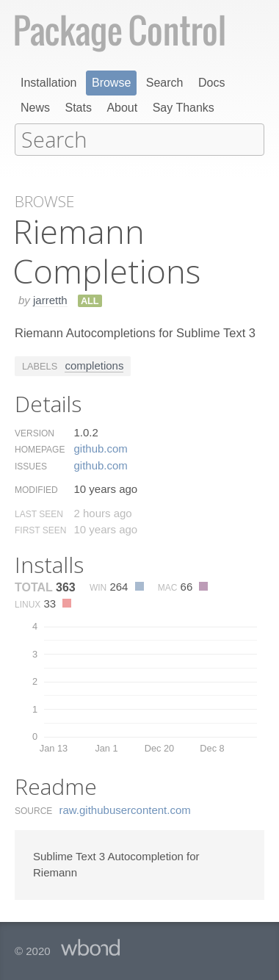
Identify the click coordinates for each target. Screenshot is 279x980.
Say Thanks (184, 108)
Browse (111, 83)
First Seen (40, 529)
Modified (36, 489)
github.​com (100, 447)
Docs (211, 83)
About (122, 108)
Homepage (40, 448)
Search (165, 83)
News (35, 108)
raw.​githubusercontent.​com (125, 808)
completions (94, 364)
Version (35, 432)
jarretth (50, 299)
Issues (31, 465)
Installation (49, 83)
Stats (78, 108)
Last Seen (39, 513)
